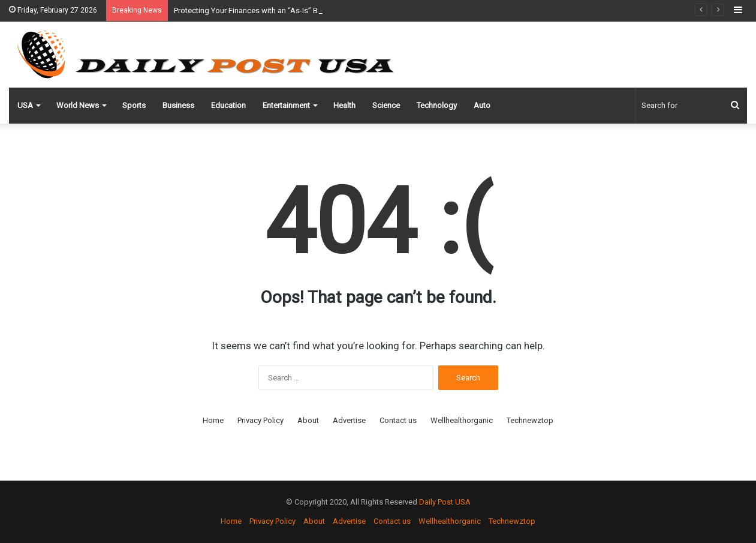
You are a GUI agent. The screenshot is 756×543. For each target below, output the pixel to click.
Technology (437, 105)
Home (213, 420)
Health (344, 105)
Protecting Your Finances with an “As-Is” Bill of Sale (262, 10)
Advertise (349, 420)
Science (386, 105)
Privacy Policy (260, 420)
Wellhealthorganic (462, 420)
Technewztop (530, 420)
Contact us (398, 420)
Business (178, 105)
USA (25, 105)
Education (228, 105)
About (308, 420)
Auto (482, 105)
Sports (134, 105)
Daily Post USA (445, 502)
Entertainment (286, 105)
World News (78, 105)
